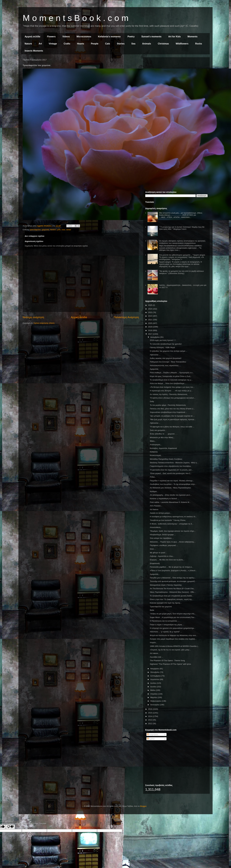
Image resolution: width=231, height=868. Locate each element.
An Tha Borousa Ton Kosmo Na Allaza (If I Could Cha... (172, 589)
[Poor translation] (10, 827)
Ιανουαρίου (155, 705)
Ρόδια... (153, 477)
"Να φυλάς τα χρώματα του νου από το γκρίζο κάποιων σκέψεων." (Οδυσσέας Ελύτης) (181, 272)
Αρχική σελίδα (32, 37)
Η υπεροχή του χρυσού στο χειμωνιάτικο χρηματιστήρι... (173, 628)
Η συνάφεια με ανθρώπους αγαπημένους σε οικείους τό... (173, 517)
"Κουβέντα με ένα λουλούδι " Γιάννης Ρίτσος (168, 520)
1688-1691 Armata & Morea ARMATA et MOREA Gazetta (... (174, 646)
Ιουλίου (154, 683)
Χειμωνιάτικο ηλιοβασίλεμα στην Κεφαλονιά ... (169, 412)
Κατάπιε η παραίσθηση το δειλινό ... (164, 499)
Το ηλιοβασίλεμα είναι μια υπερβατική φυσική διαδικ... (172, 596)
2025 (150, 305)
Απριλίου (154, 694)
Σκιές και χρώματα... (158, 430)
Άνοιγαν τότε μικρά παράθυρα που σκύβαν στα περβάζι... (173, 639)
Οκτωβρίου (155, 672)
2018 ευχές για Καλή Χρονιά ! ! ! (163, 340)
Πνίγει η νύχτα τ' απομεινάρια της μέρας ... (167, 625)
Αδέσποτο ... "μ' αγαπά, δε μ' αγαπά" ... (166, 632)
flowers (53, 230)
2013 (150, 720)
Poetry (131, 37)
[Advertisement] (176, 79)
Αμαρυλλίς (154, 369)
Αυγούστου (155, 679)
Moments (192, 37)
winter (69, 230)
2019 (150, 327)
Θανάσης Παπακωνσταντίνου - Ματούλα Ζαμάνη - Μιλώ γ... (174, 463)
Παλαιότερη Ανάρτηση (126, 317)
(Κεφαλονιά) (155, 563)
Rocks (199, 44)
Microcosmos (84, 37)
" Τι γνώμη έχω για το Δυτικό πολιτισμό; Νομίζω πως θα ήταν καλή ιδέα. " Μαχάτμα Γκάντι (182, 228)
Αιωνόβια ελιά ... (156, 657)
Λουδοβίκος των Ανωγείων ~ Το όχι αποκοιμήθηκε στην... (173, 484)
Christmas (163, 44)
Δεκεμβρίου (155, 337)
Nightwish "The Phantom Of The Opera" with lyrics (170, 664)
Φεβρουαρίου (156, 701)
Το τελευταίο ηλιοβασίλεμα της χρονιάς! (166, 344)
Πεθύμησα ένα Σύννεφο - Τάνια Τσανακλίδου (168, 362)
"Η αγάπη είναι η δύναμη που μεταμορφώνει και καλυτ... (173, 398)
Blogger (143, 806)
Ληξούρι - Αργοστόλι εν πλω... (162, 556)
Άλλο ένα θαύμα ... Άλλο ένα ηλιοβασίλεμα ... (168, 383)
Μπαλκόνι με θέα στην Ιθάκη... (162, 437)
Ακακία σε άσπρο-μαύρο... (161, 513)
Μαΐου (153, 690)
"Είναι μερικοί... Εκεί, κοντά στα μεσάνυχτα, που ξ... (171, 473)
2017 (150, 334)
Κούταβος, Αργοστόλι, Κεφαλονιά (163, 448)
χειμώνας (46, 230)
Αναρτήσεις (153, 734)
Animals (147, 44)
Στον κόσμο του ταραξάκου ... (162, 538)
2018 (150, 330)
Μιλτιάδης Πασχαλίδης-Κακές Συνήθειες (166, 459)
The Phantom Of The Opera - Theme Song (167, 661)
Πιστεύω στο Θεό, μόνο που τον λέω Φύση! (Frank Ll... (172, 409)
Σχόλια (151, 739)
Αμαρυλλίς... (155, 574)
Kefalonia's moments (109, 37)
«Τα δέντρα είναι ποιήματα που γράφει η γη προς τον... (172, 387)
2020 (150, 323)
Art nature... (155, 653)
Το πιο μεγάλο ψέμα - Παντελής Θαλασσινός (168, 405)
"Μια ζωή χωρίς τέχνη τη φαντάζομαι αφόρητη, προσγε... (173, 419)
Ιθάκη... (153, 441)
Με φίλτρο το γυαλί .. (158, 553)
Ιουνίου (154, 687)
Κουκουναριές (155, 455)
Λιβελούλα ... (155, 355)
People (95, 44)
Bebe (152, 610)
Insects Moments (34, 51)
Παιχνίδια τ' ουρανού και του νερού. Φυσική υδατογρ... (172, 481)
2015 (150, 713)
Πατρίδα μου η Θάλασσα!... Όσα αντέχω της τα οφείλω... (173, 578)
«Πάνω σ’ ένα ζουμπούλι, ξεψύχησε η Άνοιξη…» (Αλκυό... (173, 571)
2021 (150, 320)
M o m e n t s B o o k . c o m (76, 18)
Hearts (81, 44)
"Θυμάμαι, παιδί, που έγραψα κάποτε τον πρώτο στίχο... (173, 531)
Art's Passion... (156, 506)
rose (63, 230)
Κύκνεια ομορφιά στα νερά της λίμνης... (166, 603)
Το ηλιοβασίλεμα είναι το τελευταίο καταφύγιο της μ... (171, 380)
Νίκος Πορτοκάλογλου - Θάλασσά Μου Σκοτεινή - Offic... (173, 592)
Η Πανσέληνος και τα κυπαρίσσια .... (165, 621)
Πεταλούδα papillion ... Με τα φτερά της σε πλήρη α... (171, 567)
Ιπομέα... (153, 642)
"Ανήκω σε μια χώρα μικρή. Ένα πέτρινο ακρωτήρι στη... (173, 614)
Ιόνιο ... (153, 549)
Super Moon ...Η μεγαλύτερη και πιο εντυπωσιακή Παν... (173, 617)
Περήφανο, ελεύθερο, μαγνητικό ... (164, 545)
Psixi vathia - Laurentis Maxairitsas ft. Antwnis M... (170, 502)
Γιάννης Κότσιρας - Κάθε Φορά (162, 347)
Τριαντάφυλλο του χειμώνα (161, 607)
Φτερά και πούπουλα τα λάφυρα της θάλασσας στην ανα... (174, 635)
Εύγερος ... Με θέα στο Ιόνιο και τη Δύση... (167, 560)
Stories (121, 44)
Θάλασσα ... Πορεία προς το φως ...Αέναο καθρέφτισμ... (173, 542)
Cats (108, 44)
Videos (66, 37)
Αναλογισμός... (156, 445)
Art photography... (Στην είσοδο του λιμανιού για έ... (171, 495)
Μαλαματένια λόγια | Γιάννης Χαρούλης (166, 585)
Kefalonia (154, 452)
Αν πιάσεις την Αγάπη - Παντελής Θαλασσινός (169, 394)
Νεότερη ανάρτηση (33, 317)
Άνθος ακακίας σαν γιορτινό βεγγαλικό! (166, 358)
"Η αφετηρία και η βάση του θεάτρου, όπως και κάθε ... (172, 427)
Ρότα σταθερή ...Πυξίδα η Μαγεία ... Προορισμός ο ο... (172, 373)
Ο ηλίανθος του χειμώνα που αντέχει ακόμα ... (169, 351)
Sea (133, 44)
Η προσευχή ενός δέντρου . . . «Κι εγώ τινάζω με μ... (171, 391)
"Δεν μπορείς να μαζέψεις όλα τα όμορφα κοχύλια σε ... (172, 416)
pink (59, 230)
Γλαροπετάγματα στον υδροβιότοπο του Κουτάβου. (170, 466)
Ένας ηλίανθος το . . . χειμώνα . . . (164, 434)
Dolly (152, 401)
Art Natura (154, 509)
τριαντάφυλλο (35, 230)
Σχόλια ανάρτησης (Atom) (44, 323)
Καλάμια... (154, 491)
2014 (150, 716)
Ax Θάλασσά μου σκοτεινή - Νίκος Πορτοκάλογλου (170, 488)
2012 (150, 724)
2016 (150, 709)
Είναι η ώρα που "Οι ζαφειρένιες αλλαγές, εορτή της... (172, 599)
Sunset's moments (151, 37)
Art (40, 44)
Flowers (51, 37)
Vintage (53, 44)
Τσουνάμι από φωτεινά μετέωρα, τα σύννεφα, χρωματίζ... (173, 581)
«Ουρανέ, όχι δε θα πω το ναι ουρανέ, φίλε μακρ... (170, 650)
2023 (150, 312)
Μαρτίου (154, 697)
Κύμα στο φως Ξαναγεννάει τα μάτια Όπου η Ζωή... (171, 376)
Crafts (67, 44)
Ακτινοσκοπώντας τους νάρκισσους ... (165, 365)
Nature (28, 44)
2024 (150, 309)
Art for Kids (174, 37)
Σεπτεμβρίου (156, 676)
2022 (150, 316)
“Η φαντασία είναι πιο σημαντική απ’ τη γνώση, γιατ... (171, 470)
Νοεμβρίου (155, 669)
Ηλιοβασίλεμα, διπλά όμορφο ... (163, 535)
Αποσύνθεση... (156, 527)
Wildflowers (182, 44)
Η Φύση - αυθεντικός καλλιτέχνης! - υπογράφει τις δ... (172, 524)
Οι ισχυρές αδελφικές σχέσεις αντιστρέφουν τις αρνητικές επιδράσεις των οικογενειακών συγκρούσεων (182, 242)
